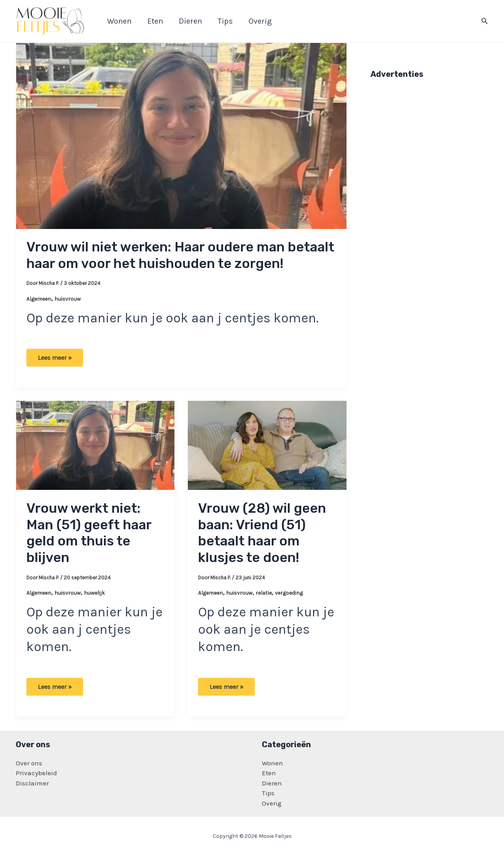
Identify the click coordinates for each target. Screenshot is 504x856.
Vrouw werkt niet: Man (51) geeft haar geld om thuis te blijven (89, 533)
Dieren (272, 783)
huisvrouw (68, 299)
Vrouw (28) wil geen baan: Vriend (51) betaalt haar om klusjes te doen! (262, 533)
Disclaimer (32, 783)
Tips (268, 793)
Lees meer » (55, 360)
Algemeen (39, 299)
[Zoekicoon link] (485, 21)
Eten (269, 773)
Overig (272, 803)
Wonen (272, 763)
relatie (264, 593)
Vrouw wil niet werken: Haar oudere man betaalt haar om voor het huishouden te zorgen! (180, 255)
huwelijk (94, 593)
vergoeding (289, 593)
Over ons (29, 763)
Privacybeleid (36, 773)
